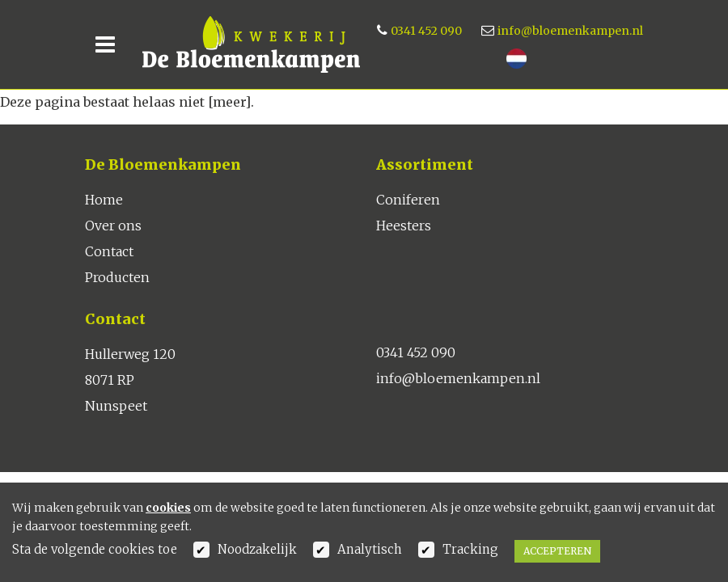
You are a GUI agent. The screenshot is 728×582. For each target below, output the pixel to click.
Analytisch (370, 549)
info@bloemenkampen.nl (570, 31)
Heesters (404, 226)
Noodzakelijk (257, 549)
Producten (117, 277)
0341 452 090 (426, 31)
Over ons (113, 226)
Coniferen (408, 200)
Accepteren (557, 551)
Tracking (470, 549)
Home (104, 200)
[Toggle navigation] (105, 44)
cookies (168, 508)
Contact (109, 251)
